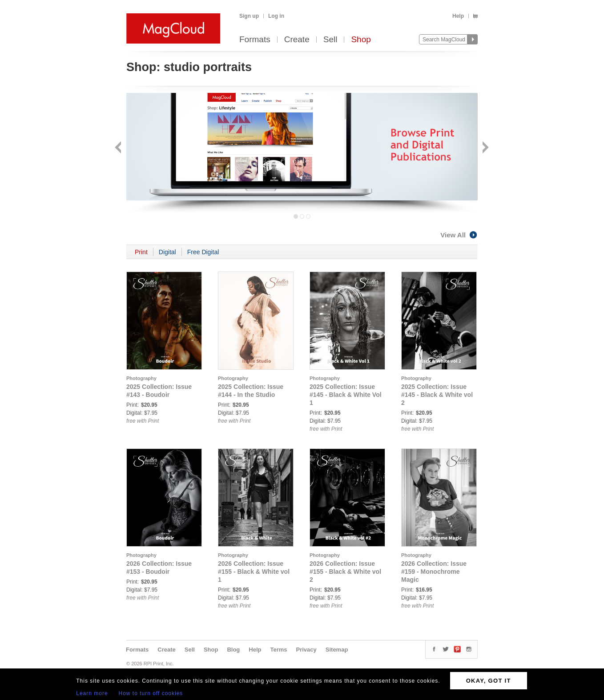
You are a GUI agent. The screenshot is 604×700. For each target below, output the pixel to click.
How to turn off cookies (151, 693)
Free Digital (203, 252)
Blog (233, 650)
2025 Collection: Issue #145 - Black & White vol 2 (437, 395)
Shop (361, 40)
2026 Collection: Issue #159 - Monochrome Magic (434, 572)
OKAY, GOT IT (489, 681)
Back (119, 148)
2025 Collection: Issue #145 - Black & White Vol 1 (346, 395)
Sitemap (337, 650)
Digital (167, 252)
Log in (276, 16)
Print (141, 252)
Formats (255, 40)
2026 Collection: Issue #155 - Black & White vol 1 (254, 572)
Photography (141, 378)
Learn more (92, 693)
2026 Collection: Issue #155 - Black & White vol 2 (345, 572)
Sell (330, 40)
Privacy (306, 650)
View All (459, 235)
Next (485, 148)
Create (297, 40)
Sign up (249, 16)
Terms (278, 650)
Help (458, 16)
